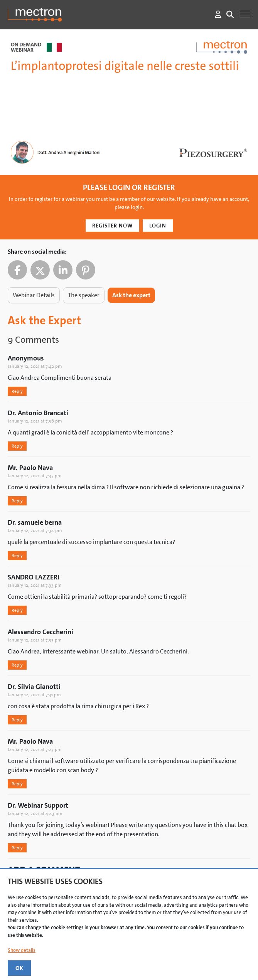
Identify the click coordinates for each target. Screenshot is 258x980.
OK (19, 968)
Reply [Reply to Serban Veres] (17, 391)
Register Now (112, 226)
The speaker (84, 295)
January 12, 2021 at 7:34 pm (35, 530)
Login (158, 226)
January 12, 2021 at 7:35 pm (35, 476)
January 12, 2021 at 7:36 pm (35, 421)
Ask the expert (131, 295)
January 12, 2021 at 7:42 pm (35, 366)
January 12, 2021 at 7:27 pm (35, 749)
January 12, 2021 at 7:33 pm (35, 585)
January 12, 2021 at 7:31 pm (34, 695)
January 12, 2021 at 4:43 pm (35, 813)
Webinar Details (34, 295)
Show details (22, 950)
